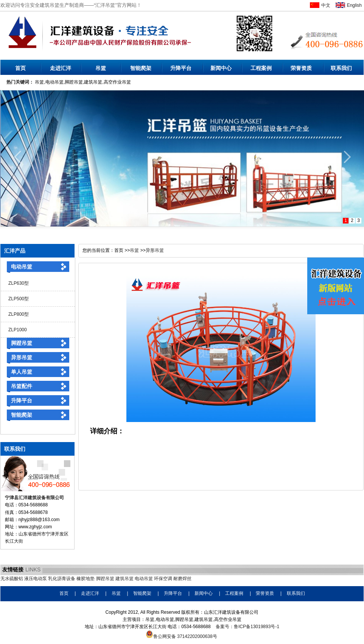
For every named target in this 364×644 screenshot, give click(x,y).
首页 (20, 68)
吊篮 (101, 68)
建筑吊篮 (124, 579)
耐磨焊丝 (182, 579)
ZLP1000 (18, 330)
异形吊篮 (22, 357)
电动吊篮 (22, 267)
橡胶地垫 (86, 579)
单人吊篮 (22, 372)
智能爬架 (141, 68)
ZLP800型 (19, 314)
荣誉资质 (301, 68)
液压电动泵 (36, 579)
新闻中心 (221, 68)
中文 (326, 5)
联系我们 (341, 68)
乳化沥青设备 (62, 579)
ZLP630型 (19, 283)
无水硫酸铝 (12, 579)
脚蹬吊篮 (22, 343)
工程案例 (261, 68)
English (354, 5)
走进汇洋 (61, 68)
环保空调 (163, 579)
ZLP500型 (19, 299)
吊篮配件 (22, 386)
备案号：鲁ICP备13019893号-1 (247, 627)
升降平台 (181, 68)
